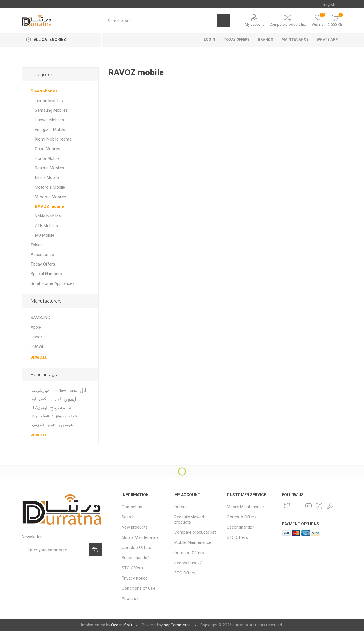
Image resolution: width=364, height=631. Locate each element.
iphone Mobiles (49, 101)
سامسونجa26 (66, 416)
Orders (180, 507)
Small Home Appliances (53, 283)
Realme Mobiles (49, 168)
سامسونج (61, 407)
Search (128, 517)
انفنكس (45, 399)
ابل (83, 390)
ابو (34, 399)
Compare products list (288, 24)
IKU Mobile (45, 235)
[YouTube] (309, 506)
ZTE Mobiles (46, 226)
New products (135, 527)
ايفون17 (40, 407)
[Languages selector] (331, 4)
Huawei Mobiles (49, 120)
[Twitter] (287, 506)
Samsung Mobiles (51, 110)
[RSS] (330, 506)
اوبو (58, 399)
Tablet (36, 245)
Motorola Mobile (50, 187)
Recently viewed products (189, 520)
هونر (51, 424)
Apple (36, 327)
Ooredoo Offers (136, 548)
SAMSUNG (40, 318)
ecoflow (59, 391)
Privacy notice (135, 578)
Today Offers (43, 264)
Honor (36, 337)
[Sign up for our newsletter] (55, 550)
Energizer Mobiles (51, 130)
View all (39, 358)
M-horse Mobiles (50, 197)
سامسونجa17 (42, 416)
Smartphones (44, 91)
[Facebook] (298, 506)
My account (254, 24)
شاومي (38, 424)
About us (130, 598)
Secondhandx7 (135, 558)
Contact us (132, 507)
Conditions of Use (138, 588)
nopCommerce (177, 625)
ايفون (70, 399)
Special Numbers (46, 274)
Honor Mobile (47, 158)
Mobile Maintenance (140, 537)
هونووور (65, 424)
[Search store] (159, 21)
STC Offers (132, 568)
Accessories (42, 255)
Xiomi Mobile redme (53, 139)
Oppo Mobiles (48, 149)
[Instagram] (319, 506)
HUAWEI (38, 346)
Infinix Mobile (47, 178)
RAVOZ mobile (49, 206)
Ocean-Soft (122, 625)
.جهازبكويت (41, 390)
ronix (73, 390)
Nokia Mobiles (48, 216)
